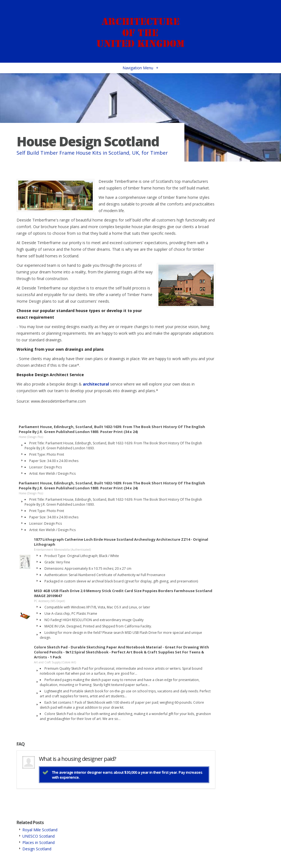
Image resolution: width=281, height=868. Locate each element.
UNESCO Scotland (39, 836)
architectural (96, 384)
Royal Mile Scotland (40, 830)
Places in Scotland (39, 842)
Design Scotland (37, 849)
